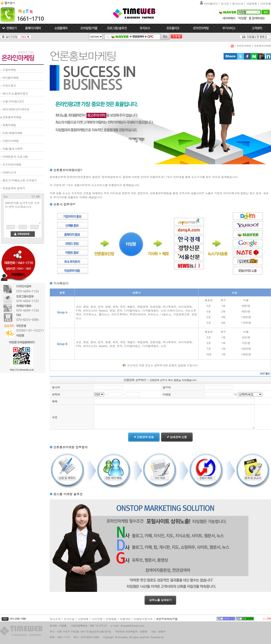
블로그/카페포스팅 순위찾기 (20, 180)
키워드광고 (9, 85)
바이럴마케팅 (11, 78)
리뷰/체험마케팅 (13, 133)
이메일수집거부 (143, 619)
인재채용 (111, 619)
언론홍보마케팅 (12, 117)
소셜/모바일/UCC (13, 101)
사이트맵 (266, 3)
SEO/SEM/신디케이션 (16, 109)
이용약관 (125, 619)
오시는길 (69, 619)
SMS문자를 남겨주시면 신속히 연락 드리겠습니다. (23, 212)
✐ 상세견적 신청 (177, 437)
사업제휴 (252, 3)
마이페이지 (211, 3)
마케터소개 (9, 172)
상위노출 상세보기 (160, 600)
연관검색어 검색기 (14, 188)
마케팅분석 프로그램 (15, 156)
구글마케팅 (9, 70)
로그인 (225, 3)
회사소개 (238, 3)
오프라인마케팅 (12, 164)
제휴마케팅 (9, 125)
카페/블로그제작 (13, 149)
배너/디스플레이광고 (15, 93)
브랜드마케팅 (11, 141)
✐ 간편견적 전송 (144, 437)
